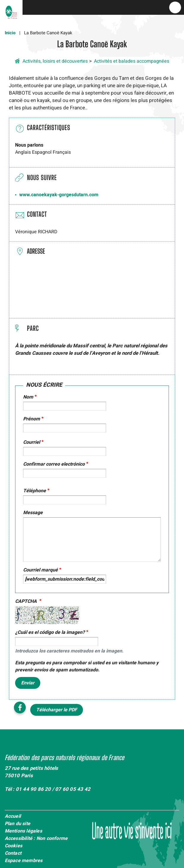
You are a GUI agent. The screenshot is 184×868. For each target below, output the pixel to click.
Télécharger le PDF (57, 710)
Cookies (13, 846)
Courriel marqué (40, 570)
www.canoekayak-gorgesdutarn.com (59, 195)
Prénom (32, 419)
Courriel (32, 442)
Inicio (10, 33)
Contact (13, 854)
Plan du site (17, 824)
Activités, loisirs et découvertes (55, 61)
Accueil (13, 817)
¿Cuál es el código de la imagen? (50, 632)
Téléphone (35, 491)
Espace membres (24, 861)
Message (33, 513)
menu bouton (175, 7)
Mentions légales (23, 831)
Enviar (28, 683)
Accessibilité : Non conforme (36, 839)
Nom (28, 397)
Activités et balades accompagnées (132, 61)
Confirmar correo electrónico (54, 464)
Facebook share (20, 707)
